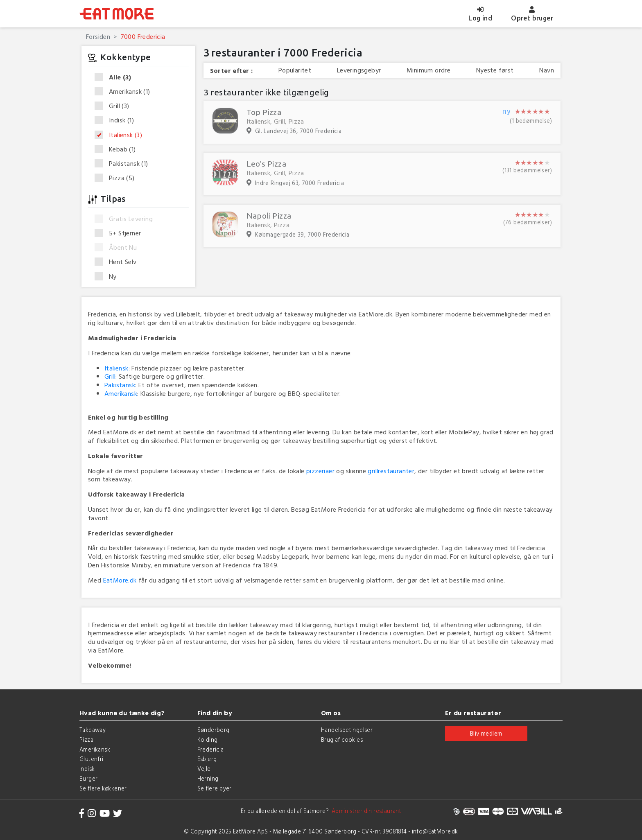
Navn (547, 70)
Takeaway (93, 730)
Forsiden (98, 36)
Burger (88, 778)
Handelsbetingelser (347, 730)
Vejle (204, 769)
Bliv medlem (486, 733)
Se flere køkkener (103, 788)
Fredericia (211, 749)
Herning (208, 778)
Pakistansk (124, 164)
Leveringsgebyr (359, 70)
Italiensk (121, 135)
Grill (115, 106)
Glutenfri (92, 759)
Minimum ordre (428, 70)
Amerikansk (125, 92)
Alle (115, 77)
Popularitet (295, 70)
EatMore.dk (120, 580)
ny (506, 111)
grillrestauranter (391, 471)
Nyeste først (495, 70)
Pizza (117, 178)
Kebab (118, 149)
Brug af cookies (342, 740)
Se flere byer (215, 788)
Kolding (208, 740)
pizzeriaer (320, 471)
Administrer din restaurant (365, 811)
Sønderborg (214, 730)
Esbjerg (207, 759)
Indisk (117, 120)
